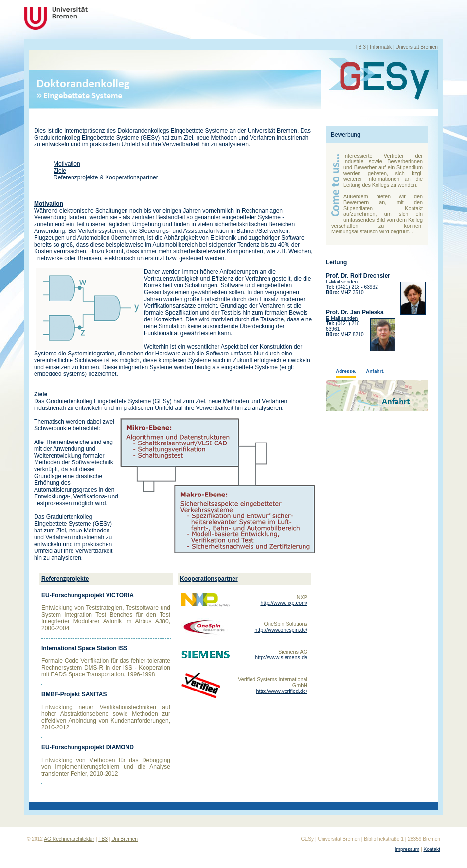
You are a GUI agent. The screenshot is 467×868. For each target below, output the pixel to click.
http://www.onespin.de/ (281, 630)
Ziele (60, 171)
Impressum (407, 849)
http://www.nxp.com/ (284, 603)
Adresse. (346, 371)
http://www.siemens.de (281, 657)
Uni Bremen (125, 839)
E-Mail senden (342, 282)
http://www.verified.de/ (282, 691)
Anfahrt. (375, 371)
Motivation (67, 164)
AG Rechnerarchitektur (69, 839)
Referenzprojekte (65, 579)
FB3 (103, 839)
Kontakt (432, 849)
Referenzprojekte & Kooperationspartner (106, 177)
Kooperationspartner (209, 579)
